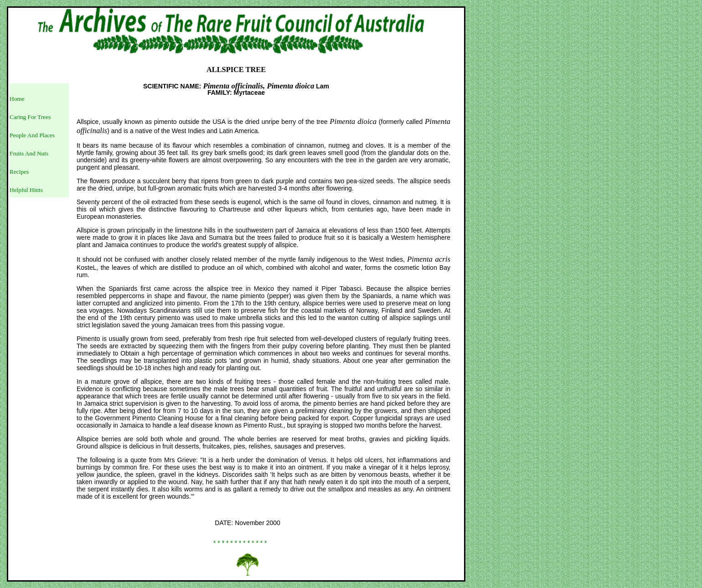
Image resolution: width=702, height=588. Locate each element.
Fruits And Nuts (29, 153)
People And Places (32, 135)
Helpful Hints (26, 190)
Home (17, 99)
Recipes (19, 172)
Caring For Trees (30, 117)
